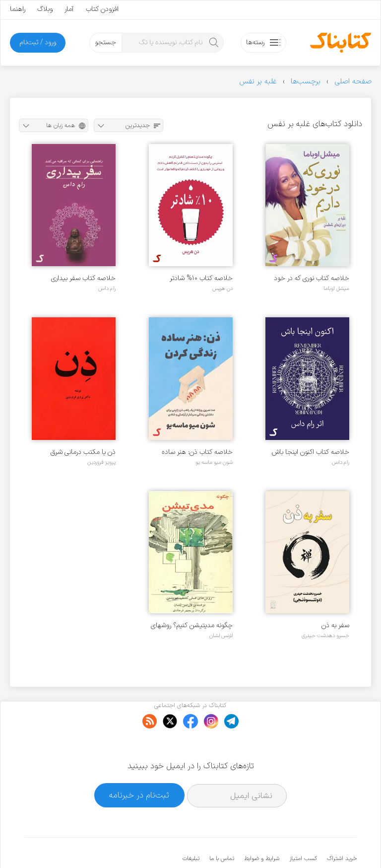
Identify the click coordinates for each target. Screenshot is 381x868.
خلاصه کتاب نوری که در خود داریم (312, 278)
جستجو (105, 42)
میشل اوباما (336, 289)
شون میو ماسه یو (214, 462)
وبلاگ (45, 9)
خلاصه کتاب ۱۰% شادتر (201, 278)
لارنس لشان (221, 636)
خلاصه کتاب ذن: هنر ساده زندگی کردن (197, 452)
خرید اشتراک (342, 828)
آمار (69, 9)
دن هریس (222, 289)
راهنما (18, 9)
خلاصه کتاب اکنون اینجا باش (311, 452)
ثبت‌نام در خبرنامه (139, 765)
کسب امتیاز (303, 828)
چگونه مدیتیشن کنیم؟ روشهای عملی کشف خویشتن (192, 625)
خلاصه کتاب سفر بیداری (83, 278)
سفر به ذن (335, 625)
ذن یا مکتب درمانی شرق (83, 452)
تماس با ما (222, 828)
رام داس (107, 289)
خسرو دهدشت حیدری (325, 636)
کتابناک (304, 844)
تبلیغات (191, 828)
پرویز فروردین (101, 462)
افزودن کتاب (102, 9)
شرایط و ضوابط (262, 828)
